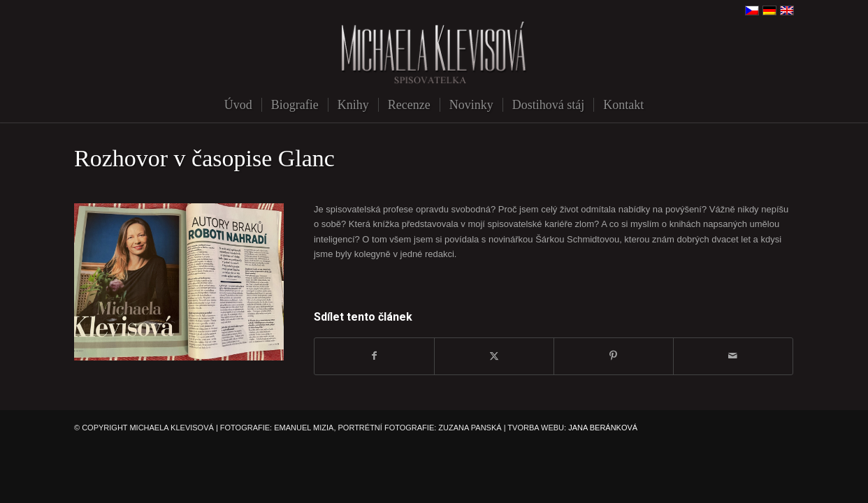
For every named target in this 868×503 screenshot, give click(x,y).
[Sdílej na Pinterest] (614, 356)
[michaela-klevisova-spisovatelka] (434, 54)
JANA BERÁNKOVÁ (603, 428)
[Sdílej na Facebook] (374, 356)
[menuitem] (238, 105)
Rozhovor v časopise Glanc (204, 158)
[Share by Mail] (733, 356)
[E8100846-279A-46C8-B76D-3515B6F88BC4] (179, 282)
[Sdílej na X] (494, 356)
